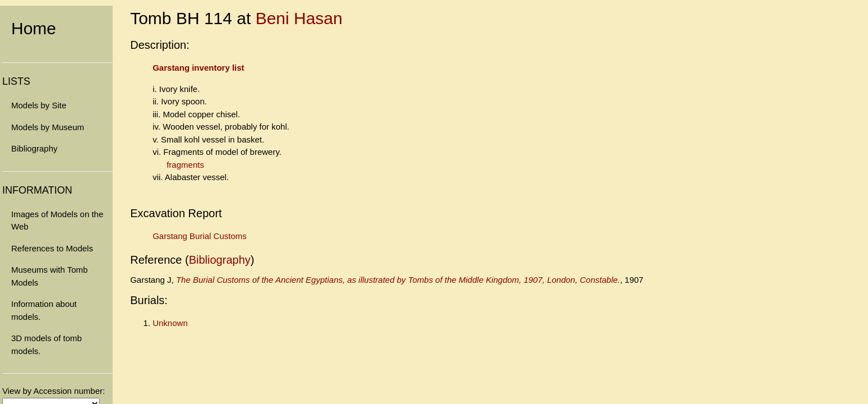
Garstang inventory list (198, 68)
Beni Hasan (299, 18)
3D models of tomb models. (47, 345)
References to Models (52, 248)
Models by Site (39, 105)
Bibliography (34, 148)
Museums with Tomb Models (49, 276)
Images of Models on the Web (57, 221)
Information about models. (44, 310)
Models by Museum (48, 127)
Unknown (170, 323)
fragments (185, 165)
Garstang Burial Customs (200, 236)
